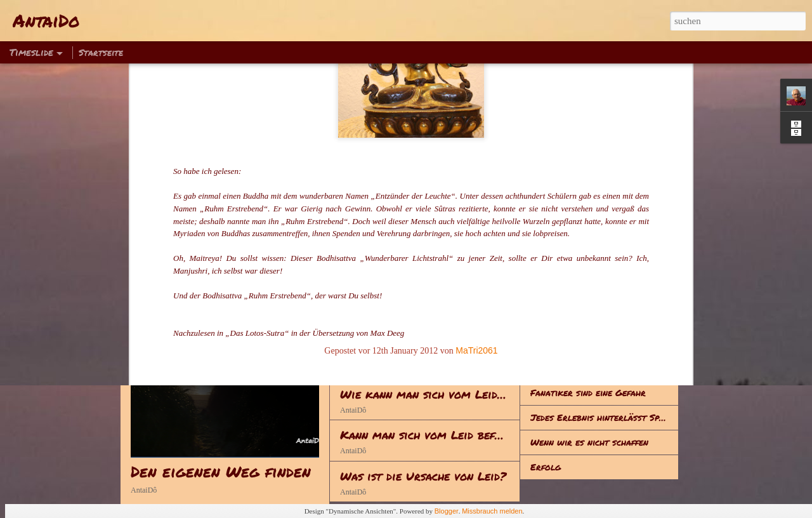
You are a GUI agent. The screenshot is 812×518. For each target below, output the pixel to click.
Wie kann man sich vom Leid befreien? (447, 394)
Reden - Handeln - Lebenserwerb (432, 312)
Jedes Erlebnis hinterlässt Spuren (605, 417)
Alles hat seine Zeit (573, 368)
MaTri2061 (476, 175)
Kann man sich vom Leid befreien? (435, 435)
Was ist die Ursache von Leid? (423, 476)
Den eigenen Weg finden (221, 471)
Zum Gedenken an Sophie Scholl (599, 343)
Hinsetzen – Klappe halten (587, 318)
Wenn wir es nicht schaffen (589, 442)
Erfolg (546, 467)
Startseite (101, 52)
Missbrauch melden (492, 511)
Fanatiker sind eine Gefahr (588, 392)
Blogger (447, 511)
